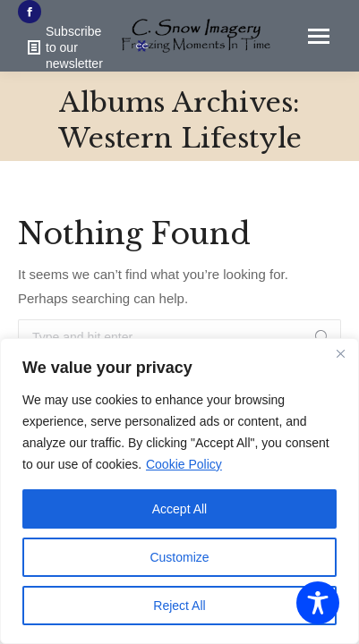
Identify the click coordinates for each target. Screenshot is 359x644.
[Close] (340, 353)
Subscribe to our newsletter (65, 47)
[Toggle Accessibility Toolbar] (318, 603)
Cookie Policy (184, 464)
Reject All (179, 606)
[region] (179, 491)
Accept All (179, 509)
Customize (179, 557)
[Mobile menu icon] (319, 36)
